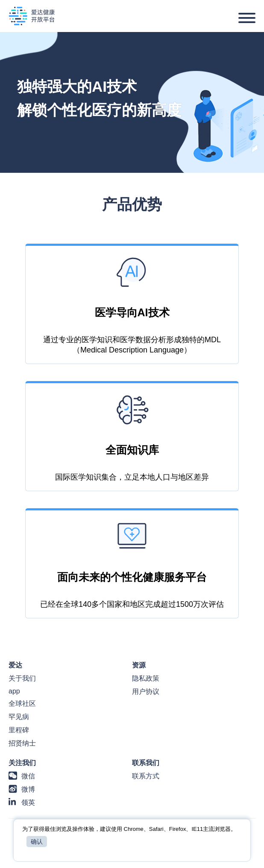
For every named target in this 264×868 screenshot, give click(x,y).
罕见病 (19, 717)
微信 (28, 776)
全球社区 (22, 703)
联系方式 (146, 776)
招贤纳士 (22, 743)
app (14, 691)
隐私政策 (146, 678)
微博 (28, 789)
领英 (28, 802)
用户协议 (146, 692)
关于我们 (22, 678)
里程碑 (19, 730)
